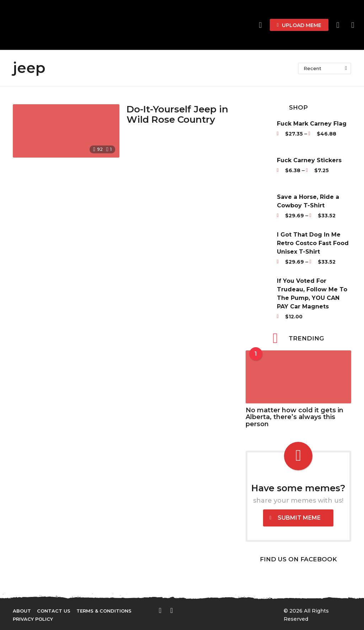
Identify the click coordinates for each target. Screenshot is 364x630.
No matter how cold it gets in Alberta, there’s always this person (295, 417)
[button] (338, 25)
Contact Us (54, 611)
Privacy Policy (33, 619)
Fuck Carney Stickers (309, 160)
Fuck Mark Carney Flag (312, 124)
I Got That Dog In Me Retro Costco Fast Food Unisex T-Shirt (313, 243)
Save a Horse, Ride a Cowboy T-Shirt (308, 201)
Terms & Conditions (104, 611)
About (22, 611)
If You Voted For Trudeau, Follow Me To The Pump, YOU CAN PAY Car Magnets (312, 294)
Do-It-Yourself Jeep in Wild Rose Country (177, 114)
